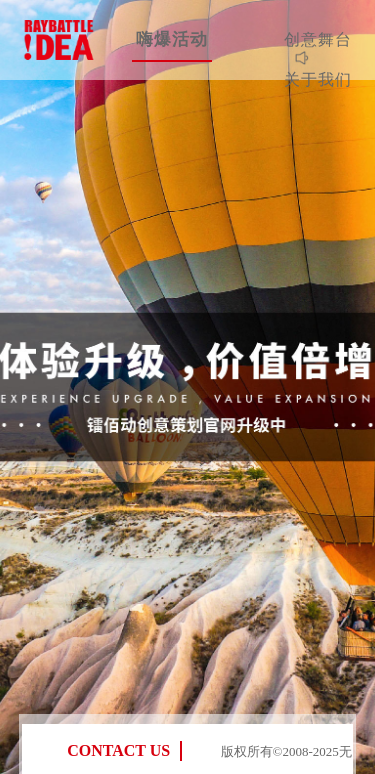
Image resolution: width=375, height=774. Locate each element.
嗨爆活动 (172, 39)
